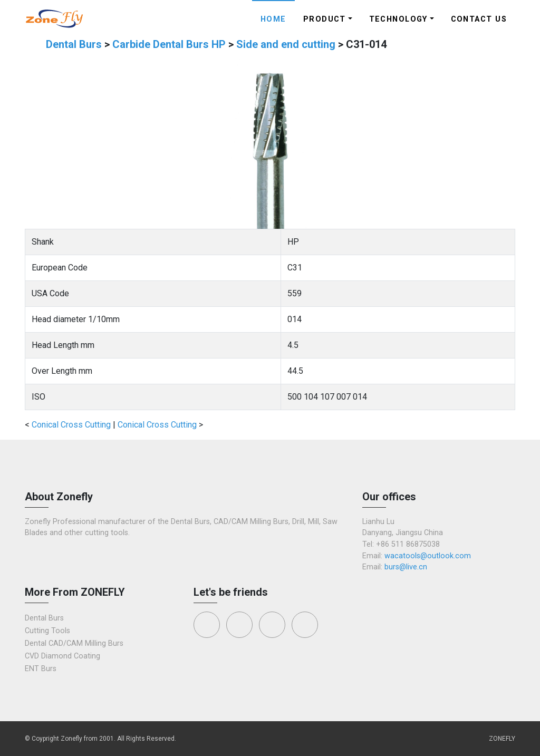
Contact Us (479, 19)
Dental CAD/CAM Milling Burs (74, 643)
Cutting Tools (47, 631)
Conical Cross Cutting (71, 425)
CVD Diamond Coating (62, 656)
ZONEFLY (502, 739)
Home (273, 19)
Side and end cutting (287, 44)
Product (325, 19)
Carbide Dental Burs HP (170, 44)
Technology (398, 19)
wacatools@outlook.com (428, 556)
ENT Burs (41, 669)
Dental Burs (75, 44)
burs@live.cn (406, 567)
